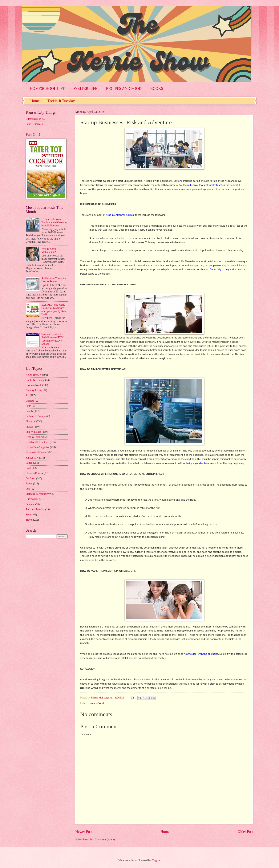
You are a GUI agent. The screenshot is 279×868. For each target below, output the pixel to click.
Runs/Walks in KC (36, 119)
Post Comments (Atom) (102, 840)
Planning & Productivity (39, 494)
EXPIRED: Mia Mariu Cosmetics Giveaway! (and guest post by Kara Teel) (54, 309)
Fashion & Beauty (35, 416)
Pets (28, 489)
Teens (29, 515)
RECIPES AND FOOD (124, 88)
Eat (27, 395)
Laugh (29, 463)
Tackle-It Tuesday (61, 101)
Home (35, 101)
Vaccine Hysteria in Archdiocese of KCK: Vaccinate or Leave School (53, 339)
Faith (28, 406)
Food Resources (34, 124)
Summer (30, 504)
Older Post (245, 832)
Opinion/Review (34, 473)
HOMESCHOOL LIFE (47, 88)
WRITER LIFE (86, 88)
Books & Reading (35, 380)
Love (28, 468)
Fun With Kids (33, 432)
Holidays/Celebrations (37, 442)
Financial (31, 421)
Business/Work (97, 703)
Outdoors (31, 478)
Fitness (29, 427)
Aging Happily (34, 375)
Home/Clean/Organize (38, 447)
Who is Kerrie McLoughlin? (49, 250)
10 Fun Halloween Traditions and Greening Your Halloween (54, 222)
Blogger (156, 860)
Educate (30, 401)
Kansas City (32, 458)
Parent (29, 484)
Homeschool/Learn (36, 453)
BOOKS (157, 88)
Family (29, 411)
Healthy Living (34, 437)
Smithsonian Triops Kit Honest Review (54, 280)
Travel (29, 520)
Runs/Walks (32, 499)
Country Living (34, 390)
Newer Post (84, 832)
